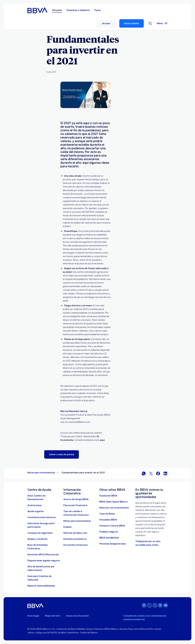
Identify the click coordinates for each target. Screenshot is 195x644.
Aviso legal (33, 616)
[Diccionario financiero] (76, 545)
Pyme (97, 10)
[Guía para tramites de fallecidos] (44, 578)
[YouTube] (166, 606)
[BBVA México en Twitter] (151, 473)
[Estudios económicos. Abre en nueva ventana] (75, 539)
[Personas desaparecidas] (113, 544)
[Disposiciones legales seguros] (44, 561)
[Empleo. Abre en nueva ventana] (67, 527)
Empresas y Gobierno (78, 10)
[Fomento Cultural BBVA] (112, 526)
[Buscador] (150, 23)
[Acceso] (106, 23)
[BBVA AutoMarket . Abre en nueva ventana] (109, 538)
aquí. (102, 440)
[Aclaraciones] (34, 505)
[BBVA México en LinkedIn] (165, 473)
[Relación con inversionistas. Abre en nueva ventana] (114, 508)
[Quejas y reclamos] (37, 539)
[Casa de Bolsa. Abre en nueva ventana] (107, 514)
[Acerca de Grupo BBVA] (76, 499)
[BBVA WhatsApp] (144, 473)
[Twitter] (149, 606)
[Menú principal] (162, 23)
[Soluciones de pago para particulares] (44, 525)
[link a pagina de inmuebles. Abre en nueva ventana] (108, 520)
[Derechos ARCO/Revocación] (43, 555)
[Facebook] (144, 606)
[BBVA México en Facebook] (158, 473)
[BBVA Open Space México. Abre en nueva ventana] (113, 502)
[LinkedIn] (160, 606)
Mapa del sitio (53, 616)
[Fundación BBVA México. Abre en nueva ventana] (108, 496)
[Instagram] (155, 606)
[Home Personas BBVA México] (37, 10)
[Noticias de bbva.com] (75, 533)
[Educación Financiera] (75, 505)
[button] (62, 454)
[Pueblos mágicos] (109, 532)
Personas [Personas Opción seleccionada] (57, 10)
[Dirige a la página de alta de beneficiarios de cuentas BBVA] (44, 568)
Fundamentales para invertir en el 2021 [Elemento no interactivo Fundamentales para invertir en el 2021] (83, 473)
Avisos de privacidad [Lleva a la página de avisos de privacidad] (77, 616)
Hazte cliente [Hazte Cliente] (132, 23)
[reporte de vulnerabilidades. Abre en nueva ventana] (41, 586)
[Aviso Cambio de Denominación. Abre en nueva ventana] (44, 498)
